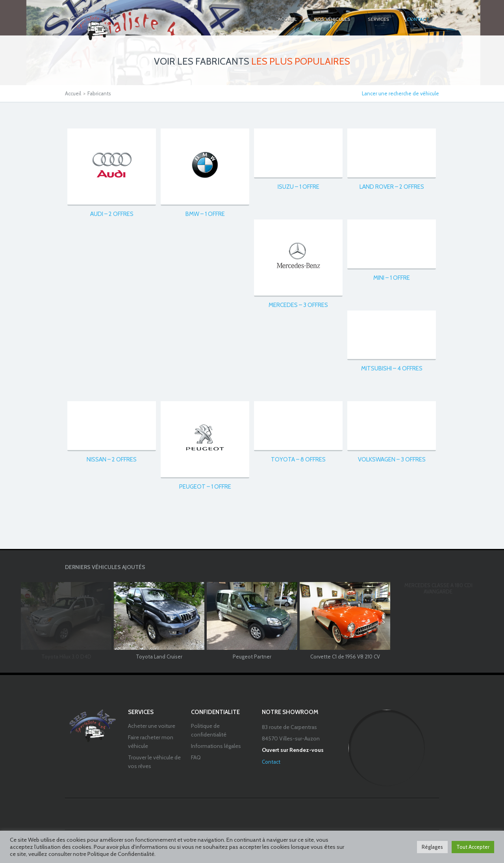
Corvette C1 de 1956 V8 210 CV (345, 657)
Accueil (73, 93)
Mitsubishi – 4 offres (392, 368)
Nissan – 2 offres (112, 459)
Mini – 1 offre (392, 278)
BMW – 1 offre (205, 214)
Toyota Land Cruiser (159, 657)
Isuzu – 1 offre (298, 187)
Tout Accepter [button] (473, 847)
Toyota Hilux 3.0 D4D (66, 657)
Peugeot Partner (252, 657)
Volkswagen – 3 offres (392, 459)
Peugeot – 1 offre (205, 487)
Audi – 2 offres (112, 214)
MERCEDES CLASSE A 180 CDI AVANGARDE (438, 589)
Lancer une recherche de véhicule (400, 94)
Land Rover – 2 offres (392, 187)
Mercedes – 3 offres (298, 305)
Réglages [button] (432, 847)
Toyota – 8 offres (298, 459)
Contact (271, 762)
